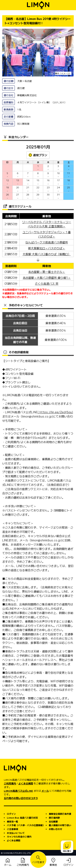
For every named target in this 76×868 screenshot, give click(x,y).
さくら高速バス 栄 (47, 284)
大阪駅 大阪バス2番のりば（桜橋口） (47, 254)
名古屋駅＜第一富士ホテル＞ (47, 272)
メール (45, 791)
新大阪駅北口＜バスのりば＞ (47, 248)
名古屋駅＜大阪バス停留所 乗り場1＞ (47, 278)
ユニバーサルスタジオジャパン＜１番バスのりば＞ (47, 234)
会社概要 (53, 821)
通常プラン (38, 155)
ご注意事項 (12, 829)
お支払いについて (16, 833)
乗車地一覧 (12, 821)
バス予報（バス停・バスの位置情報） (26, 825)
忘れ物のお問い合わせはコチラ (21, 798)
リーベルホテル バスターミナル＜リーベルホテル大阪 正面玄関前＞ (47, 224)
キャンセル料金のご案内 (19, 836)
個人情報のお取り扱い (60, 825)
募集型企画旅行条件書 (60, 814)
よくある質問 (26, 783)
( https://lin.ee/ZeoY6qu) (55, 412)
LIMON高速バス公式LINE (18, 791)
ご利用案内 (10, 783)
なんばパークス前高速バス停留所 (47, 242)
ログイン (11, 814)
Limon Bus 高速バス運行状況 (22, 818)
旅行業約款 (54, 818)
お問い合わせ (56, 829)
